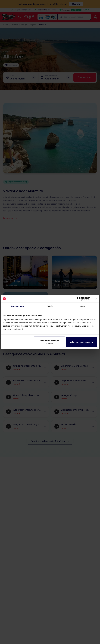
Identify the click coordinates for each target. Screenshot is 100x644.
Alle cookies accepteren (81, 342)
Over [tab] (83, 306)
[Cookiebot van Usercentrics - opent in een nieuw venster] (79, 299)
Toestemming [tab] (17, 306)
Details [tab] (50, 306)
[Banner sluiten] (96, 299)
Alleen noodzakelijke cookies (49, 342)
